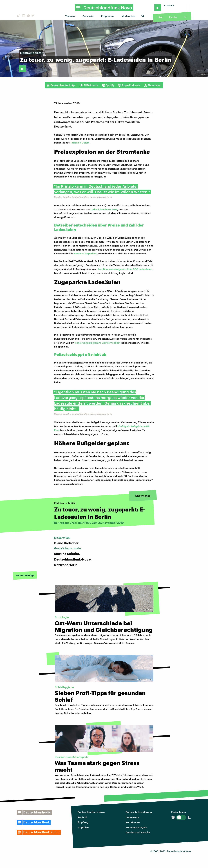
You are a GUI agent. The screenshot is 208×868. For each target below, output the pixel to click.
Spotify (108, 85)
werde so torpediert (85, 253)
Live (160, 17)
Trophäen (83, 827)
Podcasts (88, 16)
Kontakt (82, 817)
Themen (70, 16)
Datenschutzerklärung (139, 812)
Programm (107, 16)
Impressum (132, 817)
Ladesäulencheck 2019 (104, 209)
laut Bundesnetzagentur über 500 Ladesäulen (125, 269)
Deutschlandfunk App (61, 85)
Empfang (83, 822)
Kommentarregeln (136, 827)
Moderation (128, 16)
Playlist (173, 17)
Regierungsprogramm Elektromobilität (98, 343)
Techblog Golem (80, 142)
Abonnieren (153, 85)
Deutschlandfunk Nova (91, 812)
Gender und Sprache (138, 832)
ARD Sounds (89, 85)
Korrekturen (133, 822)
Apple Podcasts (129, 85)
